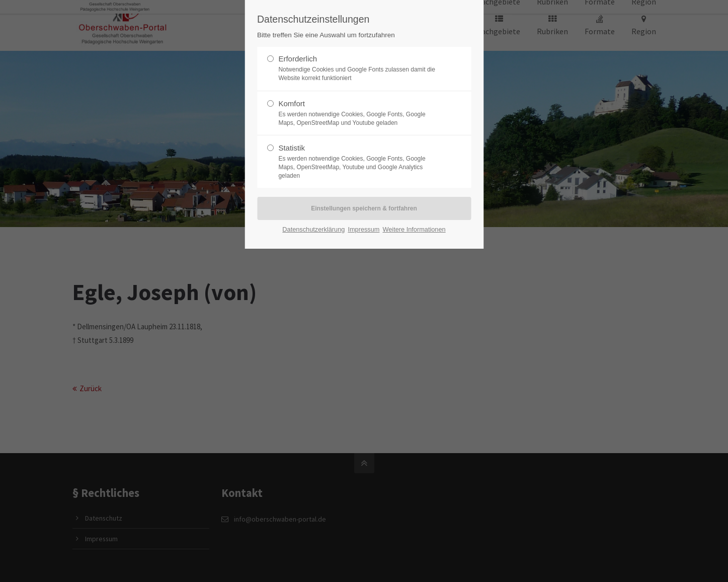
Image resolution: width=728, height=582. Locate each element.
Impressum (363, 229)
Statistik (360, 162)
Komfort (360, 113)
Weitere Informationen (414, 229)
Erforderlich (360, 68)
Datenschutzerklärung (313, 229)
